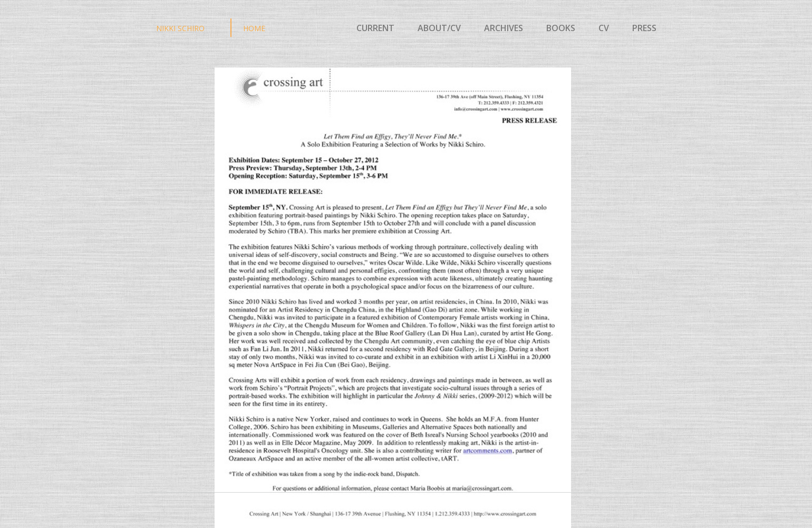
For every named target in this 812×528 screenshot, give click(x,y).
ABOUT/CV (439, 28)
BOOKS (561, 28)
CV (607, 28)
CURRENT (375, 28)
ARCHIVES (504, 28)
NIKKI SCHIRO (180, 28)
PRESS (643, 28)
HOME (254, 28)
